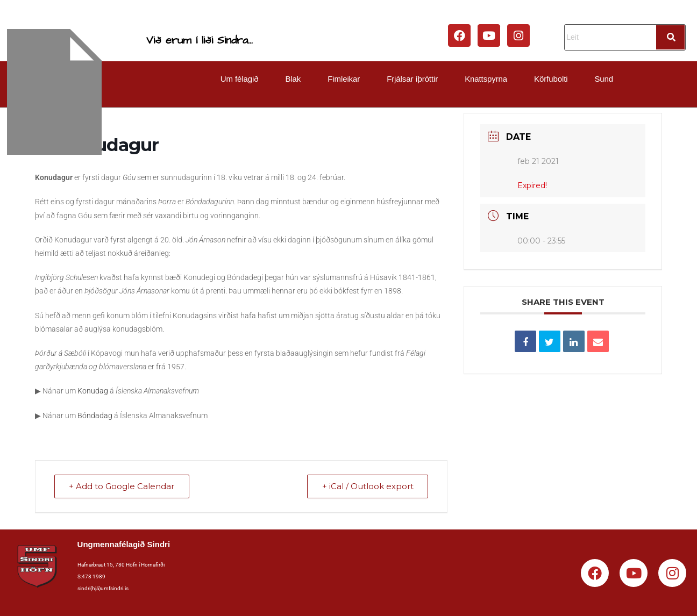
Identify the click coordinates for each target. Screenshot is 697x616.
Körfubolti (551, 79)
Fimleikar (344, 79)
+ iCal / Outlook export (367, 487)
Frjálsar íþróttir (412, 79)
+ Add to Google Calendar (123, 487)
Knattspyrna (486, 79)
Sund (604, 79)
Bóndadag (95, 416)
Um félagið (240, 79)
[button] (242, 79)
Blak (293, 79)
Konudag (93, 391)
